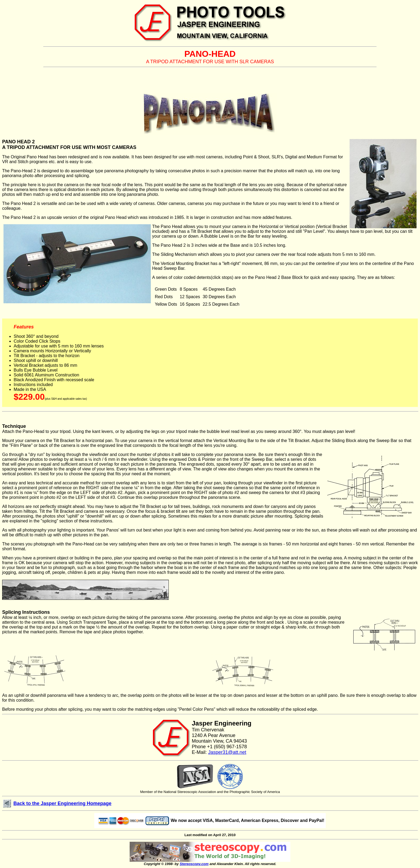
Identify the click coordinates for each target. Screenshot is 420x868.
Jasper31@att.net (227, 752)
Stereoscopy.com (194, 864)
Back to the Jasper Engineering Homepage (62, 803)
